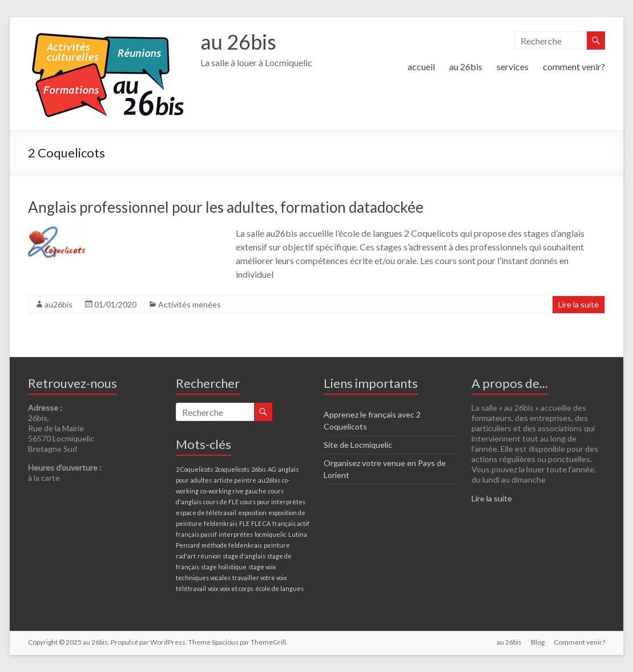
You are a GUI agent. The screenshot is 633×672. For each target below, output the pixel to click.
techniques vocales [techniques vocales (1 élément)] (203, 578)
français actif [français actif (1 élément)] (291, 523)
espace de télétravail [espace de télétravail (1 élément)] (206, 513)
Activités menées (190, 304)
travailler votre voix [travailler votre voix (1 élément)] (259, 578)
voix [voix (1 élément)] (213, 588)
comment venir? (574, 66)
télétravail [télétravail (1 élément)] (191, 588)
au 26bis (238, 42)
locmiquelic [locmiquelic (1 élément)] (271, 534)
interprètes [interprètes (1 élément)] (236, 534)
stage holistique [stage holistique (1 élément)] (224, 567)
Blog (538, 642)
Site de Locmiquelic (358, 445)
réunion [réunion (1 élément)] (209, 556)
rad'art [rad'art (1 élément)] (186, 556)
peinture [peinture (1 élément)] (277, 545)
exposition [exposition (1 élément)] (252, 513)
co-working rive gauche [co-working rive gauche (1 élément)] (233, 491)
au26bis (59, 304)
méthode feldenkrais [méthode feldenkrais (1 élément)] (232, 545)
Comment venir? (579, 642)
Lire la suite (578, 304)
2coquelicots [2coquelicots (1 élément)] (232, 469)
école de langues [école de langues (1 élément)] (279, 588)
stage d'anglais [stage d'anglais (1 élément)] (244, 556)
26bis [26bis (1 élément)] (259, 469)
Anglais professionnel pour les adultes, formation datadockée (226, 207)
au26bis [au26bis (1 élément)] (269, 480)
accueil (421, 66)
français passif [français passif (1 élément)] (196, 534)
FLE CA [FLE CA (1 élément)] (261, 523)
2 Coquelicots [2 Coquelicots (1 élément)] (194, 469)
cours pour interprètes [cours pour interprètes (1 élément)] (273, 502)
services (513, 66)
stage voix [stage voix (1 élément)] (262, 567)
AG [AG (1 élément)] (272, 469)
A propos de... (510, 383)
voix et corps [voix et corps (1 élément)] (237, 588)
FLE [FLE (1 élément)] (244, 523)
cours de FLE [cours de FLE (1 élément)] (221, 502)
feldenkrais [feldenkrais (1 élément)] (221, 523)
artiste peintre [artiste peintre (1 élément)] (235, 480)
